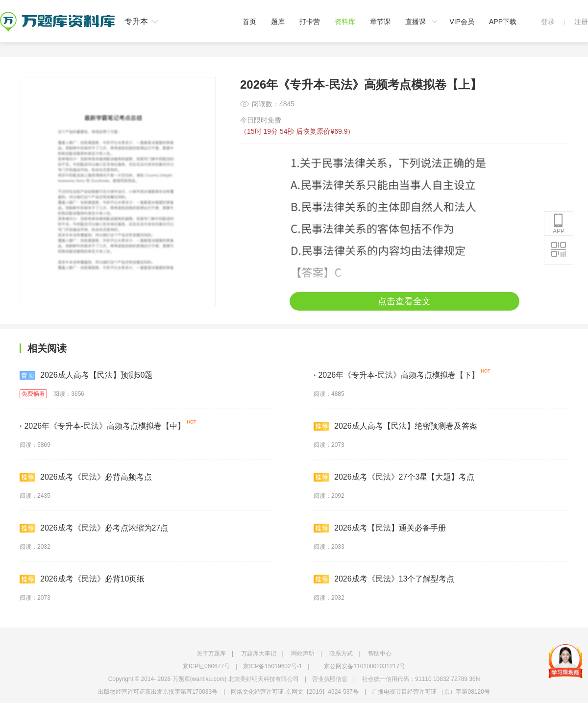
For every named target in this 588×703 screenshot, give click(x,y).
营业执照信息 (330, 679)
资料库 (345, 22)
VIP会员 (462, 22)
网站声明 (303, 654)
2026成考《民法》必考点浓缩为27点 (94, 528)
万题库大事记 (259, 654)
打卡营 (310, 22)
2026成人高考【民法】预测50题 (86, 375)
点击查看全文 (404, 301)
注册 (581, 22)
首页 (249, 22)
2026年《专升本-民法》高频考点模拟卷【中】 (102, 426)
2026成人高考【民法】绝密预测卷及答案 (395, 426)
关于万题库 (211, 654)
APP (559, 224)
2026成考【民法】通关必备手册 (380, 528)
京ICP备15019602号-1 (272, 666)
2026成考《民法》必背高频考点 (86, 477)
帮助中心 (380, 654)
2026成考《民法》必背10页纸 (82, 579)
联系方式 (341, 654)
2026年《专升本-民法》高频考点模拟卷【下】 (396, 375)
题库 (278, 22)
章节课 (380, 22)
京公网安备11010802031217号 (364, 666)
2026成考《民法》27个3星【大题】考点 (394, 477)
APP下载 (503, 22)
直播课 (416, 22)
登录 (548, 22)
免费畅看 (33, 394)
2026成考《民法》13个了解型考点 (384, 579)
